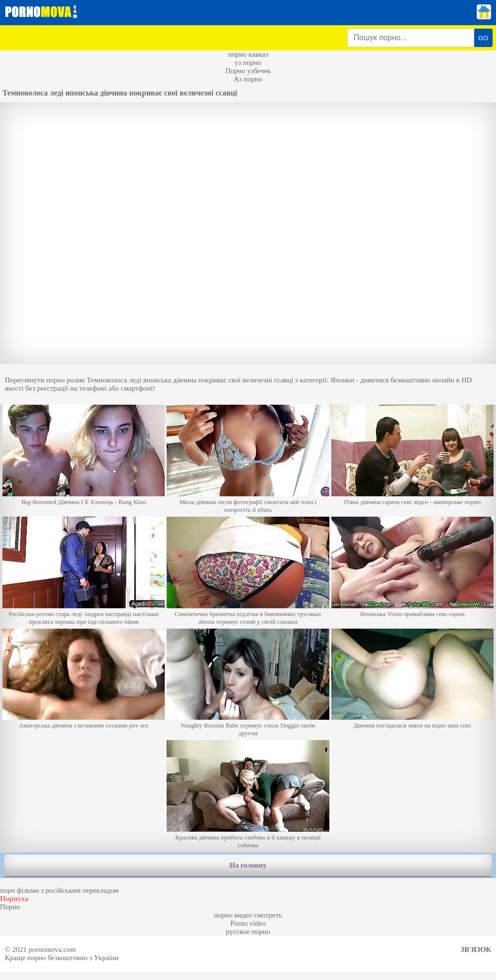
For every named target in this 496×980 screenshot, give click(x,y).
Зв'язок (476, 949)
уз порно (248, 63)
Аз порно (248, 79)
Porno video (248, 923)
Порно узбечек (248, 71)
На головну (248, 865)
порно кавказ (248, 54)
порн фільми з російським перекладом (59, 890)
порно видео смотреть (248, 915)
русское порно (248, 932)
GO (483, 38)
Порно (10, 907)
